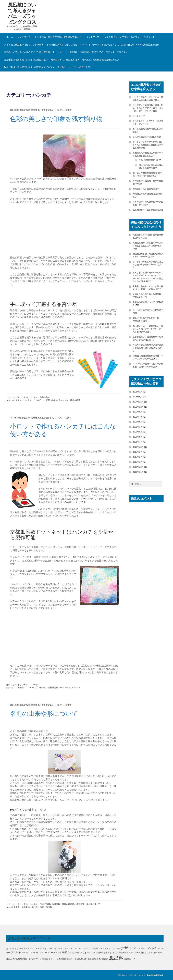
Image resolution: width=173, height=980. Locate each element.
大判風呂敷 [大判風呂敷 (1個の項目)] (17, 959)
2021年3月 (138, 427)
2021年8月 (138, 422)
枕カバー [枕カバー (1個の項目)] (70, 959)
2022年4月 (138, 417)
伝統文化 (26, 907)
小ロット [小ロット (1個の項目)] (52, 959)
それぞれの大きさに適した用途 (62, 45)
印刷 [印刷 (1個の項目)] (160, 953)
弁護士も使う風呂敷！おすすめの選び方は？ (26, 60)
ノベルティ (16, 400)
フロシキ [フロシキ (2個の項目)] (16, 952)
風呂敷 (49, 907)
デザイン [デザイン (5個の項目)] (128, 948)
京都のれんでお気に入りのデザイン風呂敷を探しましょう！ (34, 52)
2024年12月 (138, 402)
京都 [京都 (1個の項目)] (59, 953)
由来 (42, 907)
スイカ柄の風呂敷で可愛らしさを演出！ (24, 45)
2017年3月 (138, 452)
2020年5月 (138, 437)
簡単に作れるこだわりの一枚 (146, 318)
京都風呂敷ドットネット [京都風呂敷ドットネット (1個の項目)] (126, 953)
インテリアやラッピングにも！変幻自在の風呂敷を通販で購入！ (49, 37)
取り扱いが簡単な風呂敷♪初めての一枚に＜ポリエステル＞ (99, 52)
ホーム (10, 37)
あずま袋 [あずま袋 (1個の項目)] (10, 948)
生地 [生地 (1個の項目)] (90, 959)
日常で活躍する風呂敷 (50, 904)
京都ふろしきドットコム (57, 400)
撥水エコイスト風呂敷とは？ (65, 60)
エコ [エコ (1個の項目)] (72, 948)
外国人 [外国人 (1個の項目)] (9, 959)
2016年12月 (138, 467)
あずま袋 (15, 907)
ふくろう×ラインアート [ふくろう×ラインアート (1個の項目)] (44, 948)
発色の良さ (45, 397)
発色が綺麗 (75, 400)
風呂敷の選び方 (93, 904)
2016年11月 (138, 472)
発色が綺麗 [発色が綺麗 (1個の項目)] (101, 959)
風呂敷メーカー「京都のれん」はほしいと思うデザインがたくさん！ (148, 329)
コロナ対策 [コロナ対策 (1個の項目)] (93, 948)
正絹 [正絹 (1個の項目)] (85, 959)
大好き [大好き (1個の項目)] (25, 959)
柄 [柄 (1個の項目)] (76, 959)
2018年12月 (138, 447)
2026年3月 (138, 392)
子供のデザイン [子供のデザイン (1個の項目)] (35, 959)
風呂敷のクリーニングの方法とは (74, 67)
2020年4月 (138, 442)
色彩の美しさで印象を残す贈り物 (56, 119)
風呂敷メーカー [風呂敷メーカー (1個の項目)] (131, 959)
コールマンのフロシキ (143, 310)
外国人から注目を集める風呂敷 (147, 294)
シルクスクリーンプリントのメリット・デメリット (129, 37)
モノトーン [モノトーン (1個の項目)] (44, 953)
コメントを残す (64, 110)
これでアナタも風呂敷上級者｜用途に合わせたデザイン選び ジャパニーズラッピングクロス (148, 108)
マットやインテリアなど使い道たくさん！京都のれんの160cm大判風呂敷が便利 (119, 45)
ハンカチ (34, 397)
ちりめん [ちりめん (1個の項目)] (30, 948)
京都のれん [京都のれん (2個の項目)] (68, 952)
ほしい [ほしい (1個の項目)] (57, 948)
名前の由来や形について (44, 714)
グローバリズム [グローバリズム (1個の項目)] (82, 948)
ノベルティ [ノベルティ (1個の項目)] (141, 948)
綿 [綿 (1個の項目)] (107, 959)
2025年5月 (138, 397)
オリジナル (22, 397)
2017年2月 (138, 457)
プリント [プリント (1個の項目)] (25, 953)
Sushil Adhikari (155, 975)
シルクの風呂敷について (150, 160)
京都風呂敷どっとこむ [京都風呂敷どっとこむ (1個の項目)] (106, 953)
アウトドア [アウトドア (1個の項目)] (65, 948)
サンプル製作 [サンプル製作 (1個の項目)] (114, 948)
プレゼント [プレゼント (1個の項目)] (34, 953)
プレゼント (41, 688)
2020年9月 (138, 432)
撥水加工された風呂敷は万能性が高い (100, 60)
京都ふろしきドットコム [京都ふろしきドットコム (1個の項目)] (85, 953)
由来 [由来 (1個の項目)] (94, 959)
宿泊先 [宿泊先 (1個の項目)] (45, 959)
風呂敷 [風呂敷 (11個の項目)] (116, 958)
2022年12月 (138, 407)
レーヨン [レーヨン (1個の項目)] (53, 953)
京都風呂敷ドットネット (59, 688)
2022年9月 (138, 412)
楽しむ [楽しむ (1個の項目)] (80, 959)
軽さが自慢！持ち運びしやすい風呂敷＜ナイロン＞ (29, 67)
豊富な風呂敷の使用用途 (73, 904)
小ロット (76, 688)
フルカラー (39, 400)
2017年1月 (138, 462)
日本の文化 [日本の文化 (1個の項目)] (61, 959)
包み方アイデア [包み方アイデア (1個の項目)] (151, 953)
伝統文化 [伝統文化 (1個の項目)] (140, 953)
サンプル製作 (17, 688)
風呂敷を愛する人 (46, 110)
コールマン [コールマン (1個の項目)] (103, 948)
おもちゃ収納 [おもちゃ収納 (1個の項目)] (20, 948)
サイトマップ (93, 37)
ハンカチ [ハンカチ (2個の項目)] (152, 948)
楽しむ (35, 907)
